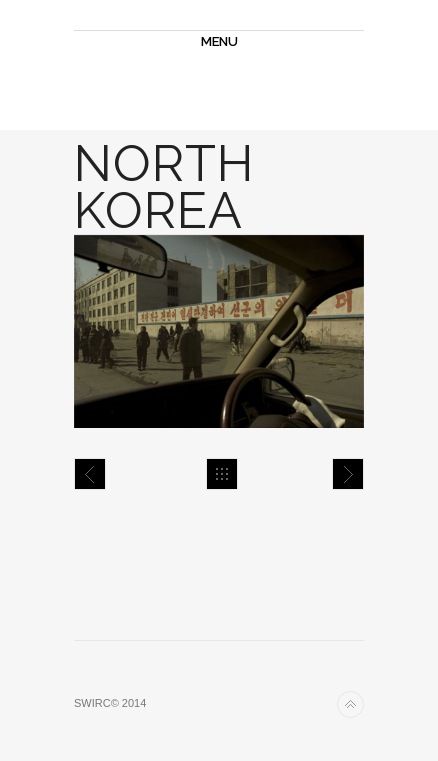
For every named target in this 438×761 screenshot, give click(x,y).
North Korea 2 (348, 474)
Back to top (350, 704)
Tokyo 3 (90, 474)
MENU (219, 41)
